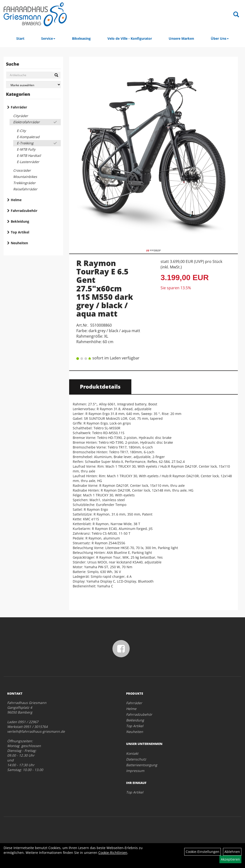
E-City (21, 131)
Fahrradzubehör (24, 211)
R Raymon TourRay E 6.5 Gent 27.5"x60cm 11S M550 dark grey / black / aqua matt (105, 288)
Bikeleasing (81, 38)
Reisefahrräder (25, 189)
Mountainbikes (25, 177)
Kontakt (132, 753)
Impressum (135, 771)
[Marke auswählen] (33, 85)
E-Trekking (25, 143)
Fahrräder (19, 107)
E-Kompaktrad (28, 137)
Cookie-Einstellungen (203, 852)
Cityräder (21, 116)
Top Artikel (20, 232)
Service (48, 38)
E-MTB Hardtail (29, 156)
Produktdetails (100, 386)
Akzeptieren (230, 859)
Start (20, 38)
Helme (16, 200)
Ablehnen (232, 852)
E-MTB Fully (26, 149)
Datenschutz (136, 759)
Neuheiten (19, 243)
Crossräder (22, 170)
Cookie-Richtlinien (113, 853)
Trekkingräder (24, 183)
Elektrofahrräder (26, 122)
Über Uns (220, 38)
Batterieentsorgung (142, 765)
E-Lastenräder (28, 162)
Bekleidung (20, 221)
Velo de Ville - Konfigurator (130, 38)
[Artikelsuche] (236, 15)
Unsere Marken (181, 38)
